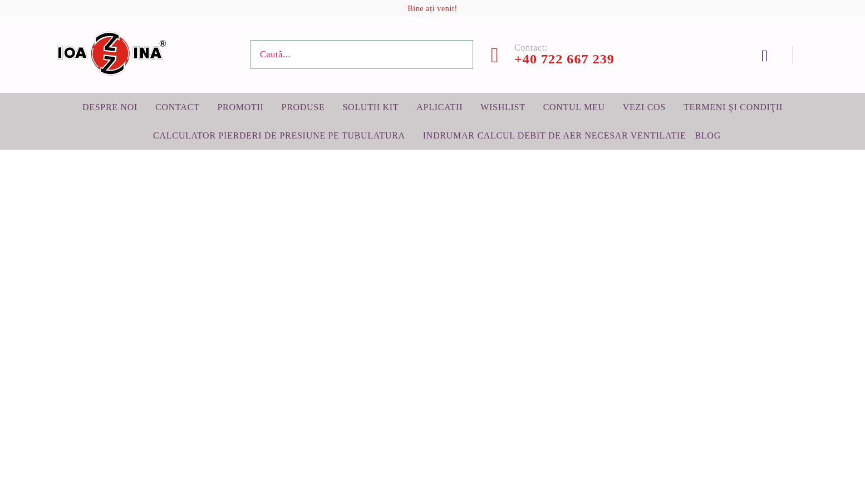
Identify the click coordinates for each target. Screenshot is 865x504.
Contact (177, 107)
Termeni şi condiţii (733, 107)
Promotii (240, 107)
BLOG (707, 135)
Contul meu (574, 107)
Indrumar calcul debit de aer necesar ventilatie (555, 135)
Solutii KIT (370, 107)
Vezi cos (644, 107)
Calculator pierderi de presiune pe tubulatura (279, 135)
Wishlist (503, 107)
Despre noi (110, 107)
